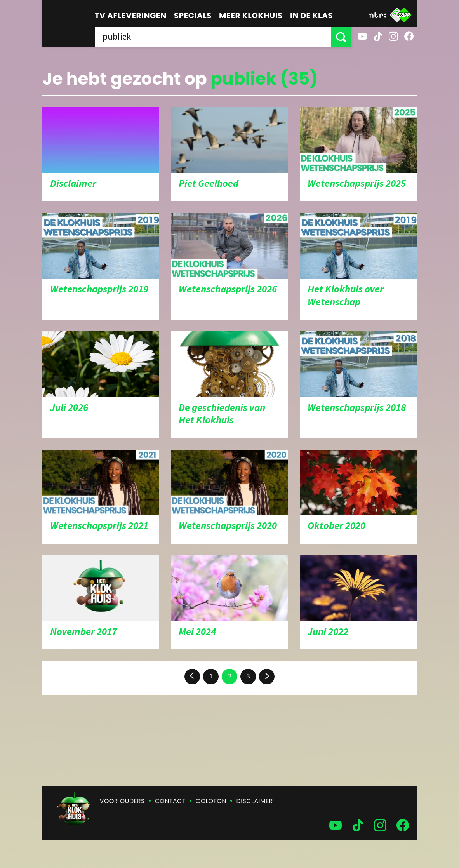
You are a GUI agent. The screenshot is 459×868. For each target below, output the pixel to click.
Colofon (211, 801)
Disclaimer (255, 801)
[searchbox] (213, 37)
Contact (170, 801)
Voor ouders (122, 801)
